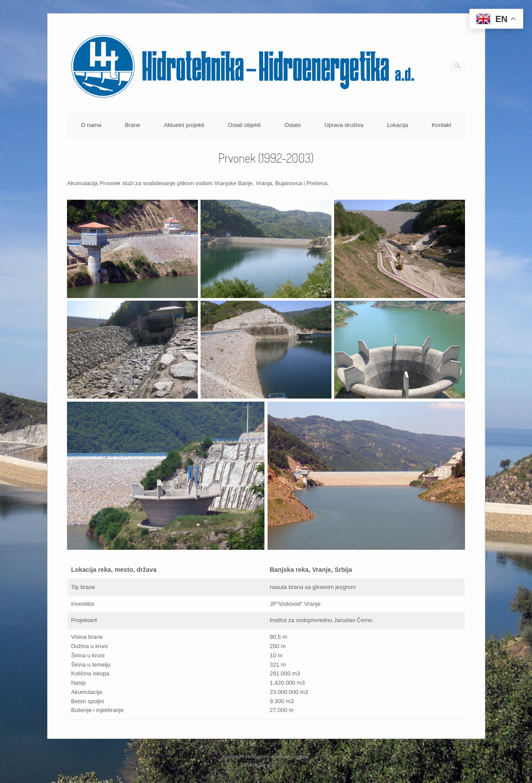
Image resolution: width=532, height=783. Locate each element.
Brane (132, 125)
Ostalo (293, 125)
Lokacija (398, 125)
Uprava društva (344, 125)
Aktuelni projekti (184, 125)
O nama (91, 125)
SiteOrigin (278, 765)
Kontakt (441, 125)
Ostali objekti (244, 125)
